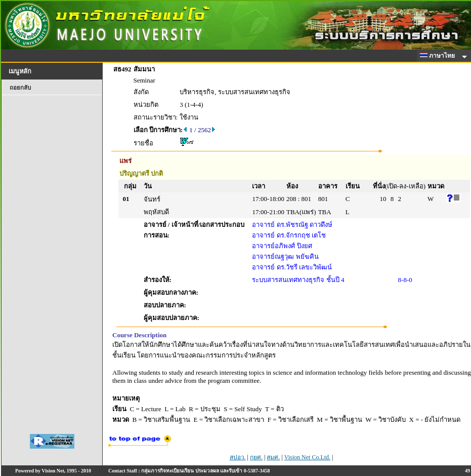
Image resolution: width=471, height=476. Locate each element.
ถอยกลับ (20, 88)
